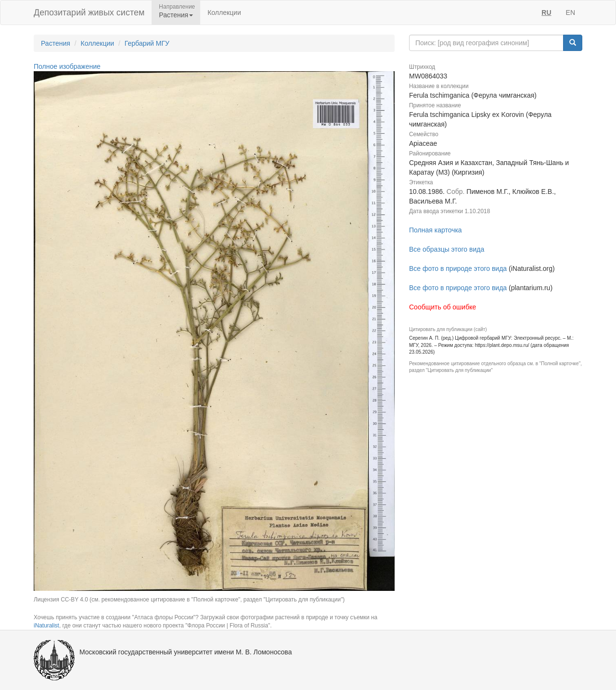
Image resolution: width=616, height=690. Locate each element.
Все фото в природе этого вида (458, 268)
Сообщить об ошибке (443, 307)
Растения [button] (176, 15)
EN (571, 13)
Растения (56, 43)
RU (546, 13)
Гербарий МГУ (147, 43)
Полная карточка (436, 230)
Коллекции (224, 13)
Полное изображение (67, 66)
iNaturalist (46, 626)
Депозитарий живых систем (89, 13)
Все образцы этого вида (447, 249)
